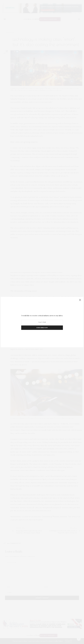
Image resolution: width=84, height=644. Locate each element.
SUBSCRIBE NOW (42, 328)
